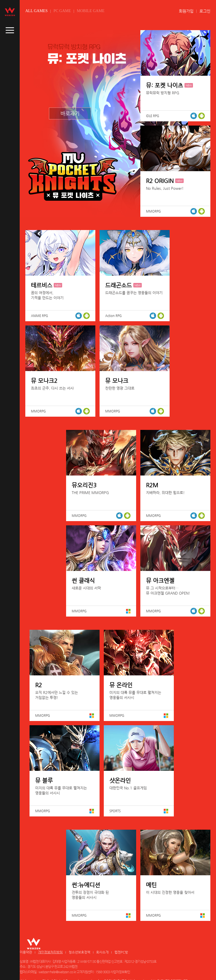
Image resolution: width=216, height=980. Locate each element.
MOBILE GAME (91, 11)
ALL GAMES (36, 11)
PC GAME (62, 11)
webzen (10, 12)
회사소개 (102, 952)
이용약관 (26, 952)
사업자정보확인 (120, 972)
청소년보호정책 (79, 952)
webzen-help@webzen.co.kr (57, 972)
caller (10, 30)
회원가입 (186, 11)
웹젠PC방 (121, 952)
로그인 (205, 11)
